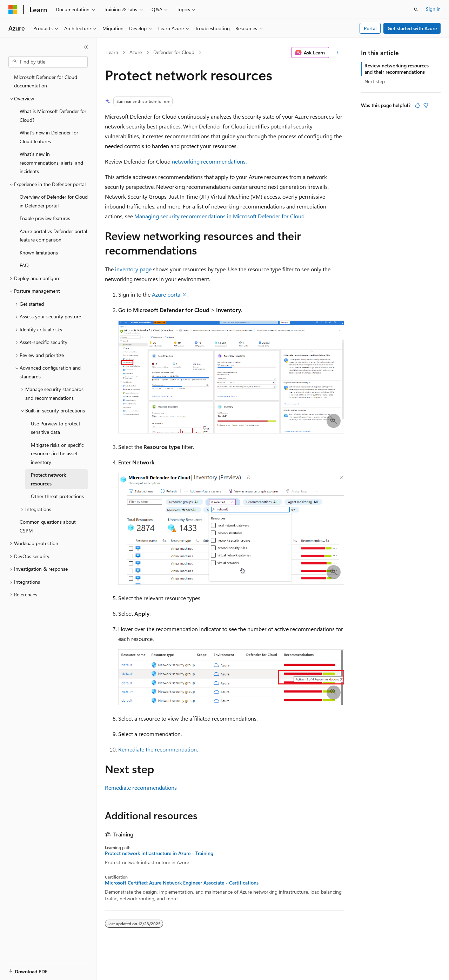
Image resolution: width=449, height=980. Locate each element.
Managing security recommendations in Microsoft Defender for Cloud (219, 216)
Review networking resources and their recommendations (397, 69)
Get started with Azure (412, 28)
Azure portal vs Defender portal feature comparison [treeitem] (53, 236)
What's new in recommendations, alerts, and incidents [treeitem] (51, 163)
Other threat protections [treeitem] (57, 496)
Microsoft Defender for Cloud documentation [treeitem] (46, 81)
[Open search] (416, 9)
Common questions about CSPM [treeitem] (48, 526)
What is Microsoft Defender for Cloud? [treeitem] (53, 115)
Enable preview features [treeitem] (45, 218)
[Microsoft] (13, 9)
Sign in (433, 9)
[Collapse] (86, 47)
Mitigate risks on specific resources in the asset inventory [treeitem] (57, 453)
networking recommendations (209, 161)
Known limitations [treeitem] (39, 253)
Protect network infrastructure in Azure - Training (159, 853)
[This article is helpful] (417, 105)
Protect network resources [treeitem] (48, 479)
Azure (136, 52)
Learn (112, 52)
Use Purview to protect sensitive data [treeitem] (56, 428)
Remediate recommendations (141, 787)
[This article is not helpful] (426, 105)
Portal (370, 28)
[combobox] (48, 62)
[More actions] (338, 53)
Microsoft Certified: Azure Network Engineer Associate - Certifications (182, 883)
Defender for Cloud (174, 52)
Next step (375, 81)
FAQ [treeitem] (24, 265)
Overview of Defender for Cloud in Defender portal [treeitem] (54, 201)
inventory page (133, 269)
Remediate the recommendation (158, 749)
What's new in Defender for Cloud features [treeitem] (49, 137)
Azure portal (167, 294)
